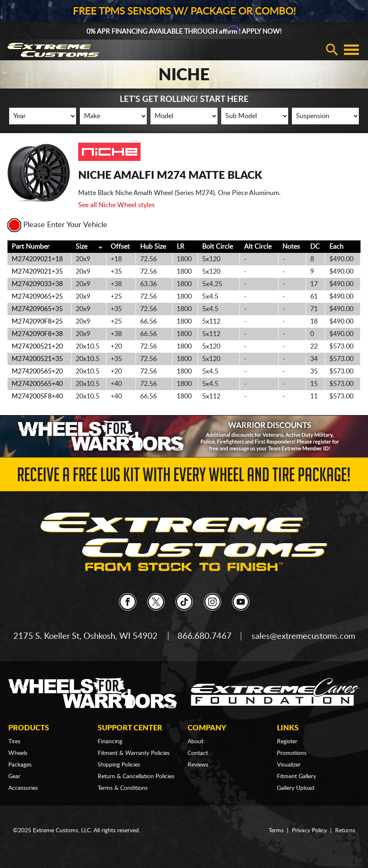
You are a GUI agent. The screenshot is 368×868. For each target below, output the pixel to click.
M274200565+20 (37, 371)
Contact (198, 753)
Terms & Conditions (123, 788)
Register (287, 742)
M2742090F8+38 (37, 334)
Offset (120, 247)
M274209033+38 (37, 284)
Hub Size (153, 247)
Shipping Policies (119, 765)
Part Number (31, 247)
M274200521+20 (37, 346)
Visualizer (289, 765)
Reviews (198, 765)
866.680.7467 (205, 636)
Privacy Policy (309, 831)
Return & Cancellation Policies (136, 777)
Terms (276, 831)
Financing (110, 742)
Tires (14, 742)
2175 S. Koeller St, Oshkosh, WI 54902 (85, 636)
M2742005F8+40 (37, 396)
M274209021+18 (37, 259)
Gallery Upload (296, 788)
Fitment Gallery (296, 777)
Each (336, 247)
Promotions (292, 753)
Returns (345, 831)
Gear (14, 777)
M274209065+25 (37, 297)
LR (180, 247)
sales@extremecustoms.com (303, 636)
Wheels (18, 753)
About (195, 742)
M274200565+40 (37, 384)
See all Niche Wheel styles (116, 205)
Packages (20, 765)
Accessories (23, 788)
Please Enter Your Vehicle (57, 225)
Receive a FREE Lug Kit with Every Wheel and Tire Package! (184, 477)
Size (82, 247)
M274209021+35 (37, 272)
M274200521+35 (37, 359)
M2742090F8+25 (37, 321)
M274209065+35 (37, 309)
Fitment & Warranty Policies (134, 753)
